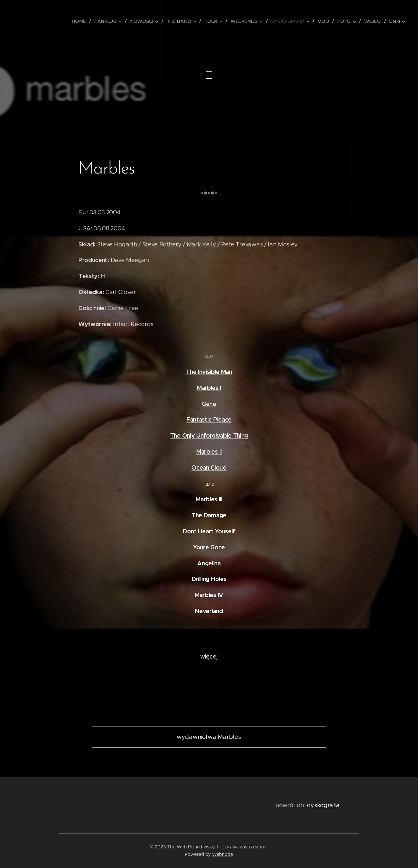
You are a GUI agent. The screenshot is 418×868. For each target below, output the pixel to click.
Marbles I (209, 388)
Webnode (223, 854)
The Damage (209, 515)
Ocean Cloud (209, 467)
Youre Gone (209, 547)
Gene (209, 404)
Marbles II (209, 451)
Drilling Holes (209, 579)
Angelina (209, 563)
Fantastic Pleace (209, 419)
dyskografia (323, 805)
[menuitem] (86, 21)
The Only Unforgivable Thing (209, 435)
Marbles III (209, 499)
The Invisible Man (209, 372)
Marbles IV (209, 595)
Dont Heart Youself (209, 531)
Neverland (209, 611)
